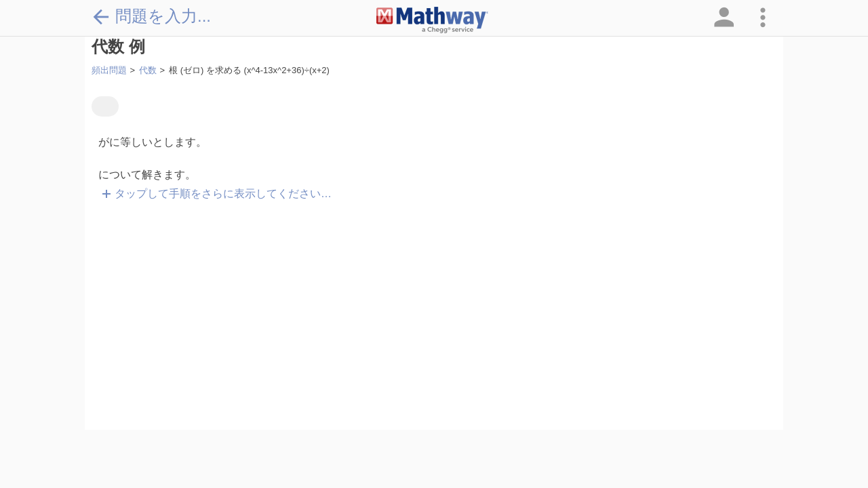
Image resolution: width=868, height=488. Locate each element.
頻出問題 (109, 70)
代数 (148, 70)
